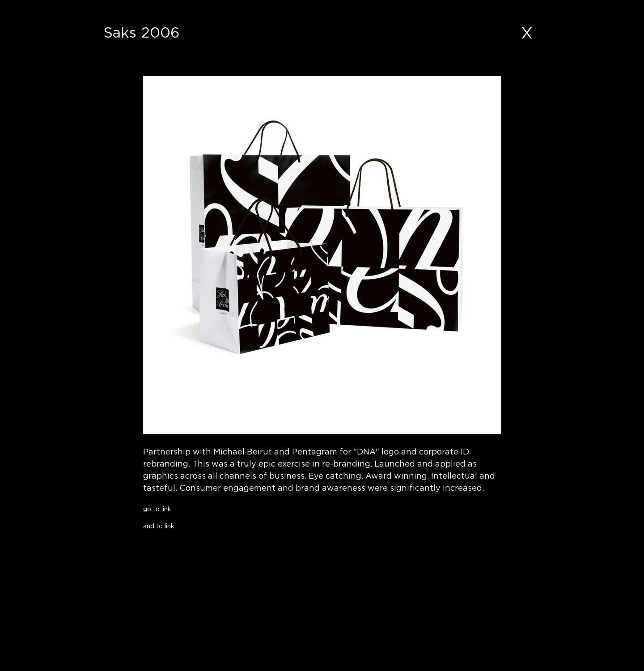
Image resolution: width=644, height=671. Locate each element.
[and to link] (213, 526)
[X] (527, 33)
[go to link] (213, 509)
